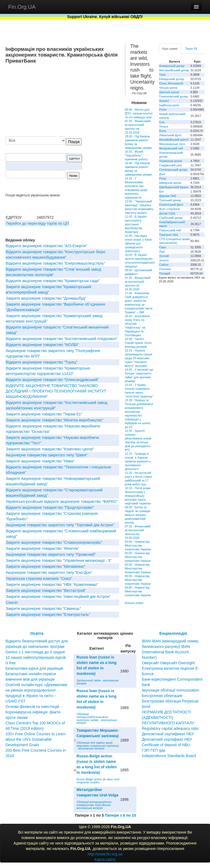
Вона (163, 131)
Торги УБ (191, 49)
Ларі (162, 252)
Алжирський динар (172, 66)
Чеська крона (168, 88)
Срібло (164, 265)
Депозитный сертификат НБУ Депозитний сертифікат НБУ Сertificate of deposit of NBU (168, 739)
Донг (162, 174)
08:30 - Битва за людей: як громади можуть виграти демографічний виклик (137, 515)
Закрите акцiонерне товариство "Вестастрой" (46, 591)
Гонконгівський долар (174, 96)
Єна (162, 122)
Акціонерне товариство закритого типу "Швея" (47, 455)
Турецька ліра (169, 235)
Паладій (165, 273)
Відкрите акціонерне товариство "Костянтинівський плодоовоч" (62, 339)
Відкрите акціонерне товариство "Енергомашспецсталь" (55, 263)
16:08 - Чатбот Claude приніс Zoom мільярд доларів (138, 343)
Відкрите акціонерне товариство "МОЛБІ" (42, 345)
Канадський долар (172, 79)
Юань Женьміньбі (171, 83)
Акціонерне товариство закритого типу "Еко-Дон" (49, 572)
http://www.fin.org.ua (105, 854)
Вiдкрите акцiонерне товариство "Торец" (42, 362)
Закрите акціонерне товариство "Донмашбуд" (46, 298)
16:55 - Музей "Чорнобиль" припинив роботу (136, 155)
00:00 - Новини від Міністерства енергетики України (138, 545)
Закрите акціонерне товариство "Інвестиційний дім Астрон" (58, 597)
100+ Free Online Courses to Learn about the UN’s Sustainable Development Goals (36, 739)
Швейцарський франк (174, 187)
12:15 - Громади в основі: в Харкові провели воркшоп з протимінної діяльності (138, 461)
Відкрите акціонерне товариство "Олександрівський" (52, 380)
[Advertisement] (78, 101)
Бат (162, 191)
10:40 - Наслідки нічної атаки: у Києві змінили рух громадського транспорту (138, 243)
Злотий (164, 256)
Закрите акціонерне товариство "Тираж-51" (44, 414)
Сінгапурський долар (173, 170)
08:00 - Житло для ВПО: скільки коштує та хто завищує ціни (139, 113)
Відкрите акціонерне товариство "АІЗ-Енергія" (46, 246)
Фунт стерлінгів (169, 209)
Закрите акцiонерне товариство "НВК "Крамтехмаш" (52, 584)
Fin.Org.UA (22, 7)
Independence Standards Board (169, 756)
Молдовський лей (171, 148)
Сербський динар (171, 218)
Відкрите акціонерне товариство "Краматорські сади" (53, 281)
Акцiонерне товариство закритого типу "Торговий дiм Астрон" (60, 525)
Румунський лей (170, 230)
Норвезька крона (170, 161)
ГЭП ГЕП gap (154, 750)
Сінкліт (12, 603)
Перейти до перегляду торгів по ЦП (37, 223)
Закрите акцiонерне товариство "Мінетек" (42, 548)
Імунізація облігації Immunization (171, 690)
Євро (163, 247)
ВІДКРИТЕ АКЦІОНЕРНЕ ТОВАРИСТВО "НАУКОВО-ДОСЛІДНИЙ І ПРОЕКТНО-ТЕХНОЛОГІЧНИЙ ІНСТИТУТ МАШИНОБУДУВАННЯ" (56, 391)
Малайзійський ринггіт (174, 140)
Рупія (163, 110)
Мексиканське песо (172, 144)
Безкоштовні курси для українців (34, 668)
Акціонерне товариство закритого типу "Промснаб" (51, 554)
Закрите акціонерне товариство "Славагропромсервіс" (54, 542)
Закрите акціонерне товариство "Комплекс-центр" (50, 449)
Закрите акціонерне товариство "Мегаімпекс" (46, 566)
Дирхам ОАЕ (168, 196)
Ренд (163, 178)
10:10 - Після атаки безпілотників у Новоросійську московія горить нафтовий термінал (138, 496)
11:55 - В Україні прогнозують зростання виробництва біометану (136, 224)
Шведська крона (170, 183)
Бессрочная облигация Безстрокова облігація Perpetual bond (170, 701)
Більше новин (134, 603)
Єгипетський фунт (171, 205)
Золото (164, 260)
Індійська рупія (169, 105)
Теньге (164, 126)
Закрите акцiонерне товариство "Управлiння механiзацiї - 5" (59, 560)
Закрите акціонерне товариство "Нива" (40, 461)
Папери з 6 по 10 (120, 815)
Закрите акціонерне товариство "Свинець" (43, 609)
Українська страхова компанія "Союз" (39, 578)
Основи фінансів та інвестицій (32, 707)
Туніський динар (170, 200)
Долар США (167, 213)
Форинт (164, 101)
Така (162, 75)
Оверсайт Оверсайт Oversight (168, 663)
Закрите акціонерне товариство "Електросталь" (48, 615)
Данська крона (169, 92)
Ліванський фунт (170, 135)
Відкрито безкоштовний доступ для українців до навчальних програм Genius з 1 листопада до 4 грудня (37, 646)
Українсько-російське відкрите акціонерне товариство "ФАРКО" (62, 501)
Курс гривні (170, 49)
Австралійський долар (174, 70)
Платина (165, 269)
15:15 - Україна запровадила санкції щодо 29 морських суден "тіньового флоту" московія (138, 358)
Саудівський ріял (170, 165)
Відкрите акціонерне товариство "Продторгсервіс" (50, 507)
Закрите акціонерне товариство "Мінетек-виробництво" (55, 420)
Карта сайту (105, 860)
